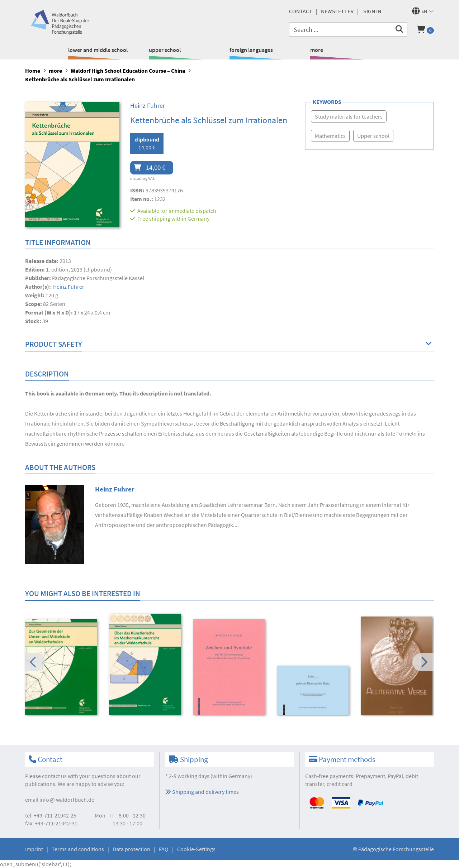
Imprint (34, 849)
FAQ (164, 849)
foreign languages (251, 50)
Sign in (372, 11)
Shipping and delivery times (202, 792)
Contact (301, 11)
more (317, 50)
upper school (165, 50)
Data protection (131, 849)
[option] (62, 668)
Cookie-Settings (196, 849)
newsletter (337, 11)
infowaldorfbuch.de (67, 800)
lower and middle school (98, 50)
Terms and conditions (78, 849)
